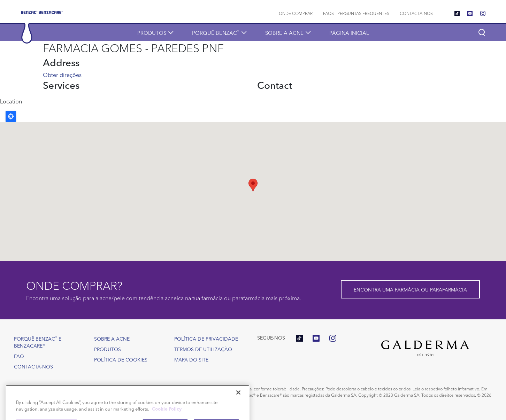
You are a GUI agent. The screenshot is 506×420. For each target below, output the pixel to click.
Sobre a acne (284, 33)
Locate (11, 116)
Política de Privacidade (206, 339)
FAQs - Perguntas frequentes (356, 13)
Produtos (152, 33)
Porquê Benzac (216, 32)
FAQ (19, 356)
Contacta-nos (416, 13)
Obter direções (62, 75)
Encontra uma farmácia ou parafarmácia (410, 289)
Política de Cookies (121, 359)
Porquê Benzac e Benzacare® (38, 341)
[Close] (238, 402)
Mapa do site (191, 359)
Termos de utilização (203, 349)
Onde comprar (296, 13)
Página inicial (349, 33)
